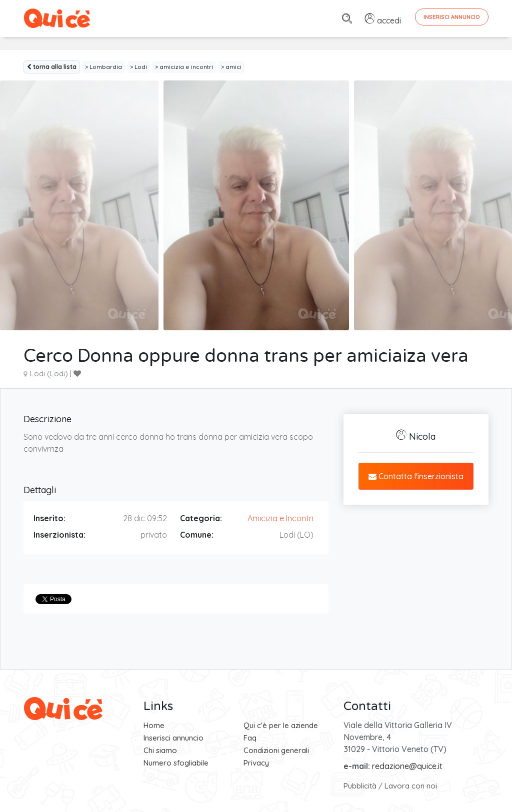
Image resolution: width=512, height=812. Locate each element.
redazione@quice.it (407, 766)
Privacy (256, 763)
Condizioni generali (276, 750)
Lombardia (106, 67)
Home (154, 725)
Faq (250, 738)
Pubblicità (360, 786)
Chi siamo (160, 750)
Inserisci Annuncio (452, 17)
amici (233, 67)
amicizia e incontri (186, 67)
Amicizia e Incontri (280, 518)
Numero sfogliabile (176, 763)
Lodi (141, 67)
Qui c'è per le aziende (281, 725)
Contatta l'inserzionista (416, 476)
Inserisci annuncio (173, 738)
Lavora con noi (411, 786)
